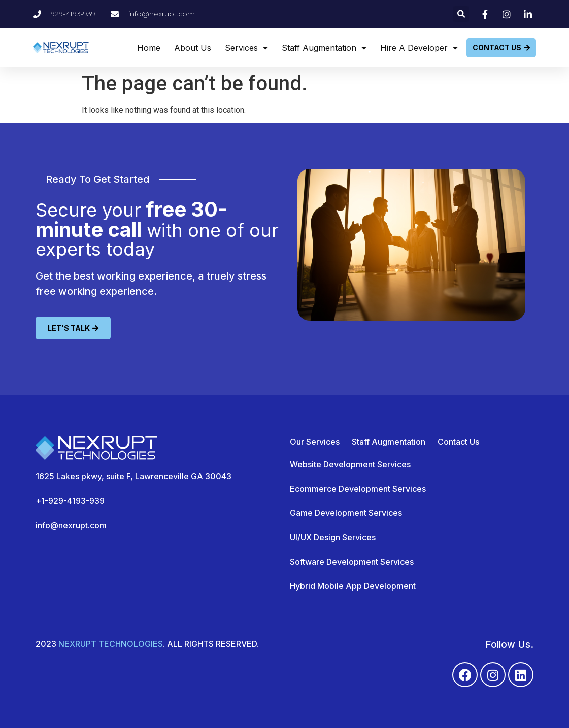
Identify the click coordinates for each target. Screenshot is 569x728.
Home (149, 48)
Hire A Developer (419, 48)
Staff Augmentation (324, 48)
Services (246, 48)
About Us (193, 48)
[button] (461, 14)
